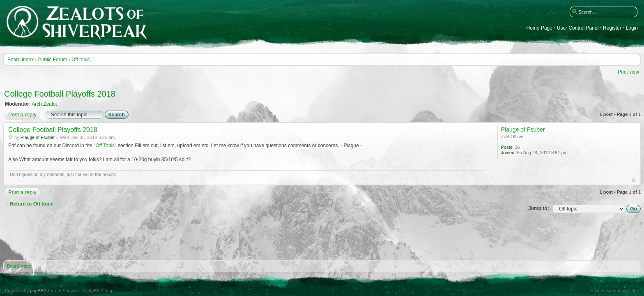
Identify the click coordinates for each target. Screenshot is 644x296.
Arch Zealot (44, 104)
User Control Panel (578, 28)
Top (634, 180)
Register (612, 28)
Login (632, 28)
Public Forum (53, 60)
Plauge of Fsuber (38, 137)
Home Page (539, 28)
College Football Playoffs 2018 (60, 94)
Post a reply (22, 115)
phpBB (37, 291)
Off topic (80, 60)
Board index (21, 60)
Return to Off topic (32, 204)
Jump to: (539, 208)
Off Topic (105, 146)
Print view (628, 72)
